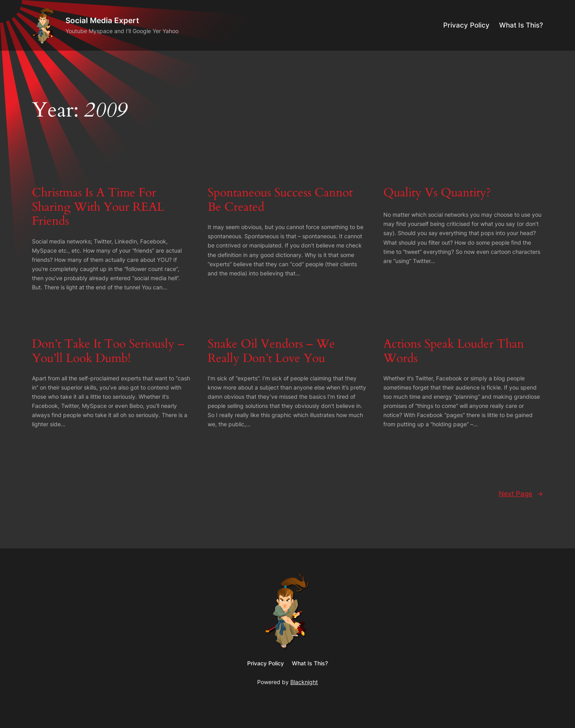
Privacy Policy (466, 25)
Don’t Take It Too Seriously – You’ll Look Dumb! (108, 351)
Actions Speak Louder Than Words (454, 351)
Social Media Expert (102, 20)
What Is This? (521, 25)
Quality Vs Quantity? (437, 193)
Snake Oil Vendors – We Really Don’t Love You (271, 351)
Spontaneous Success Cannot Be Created (280, 200)
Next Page (521, 494)
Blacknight (304, 682)
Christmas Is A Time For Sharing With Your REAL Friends (98, 207)
